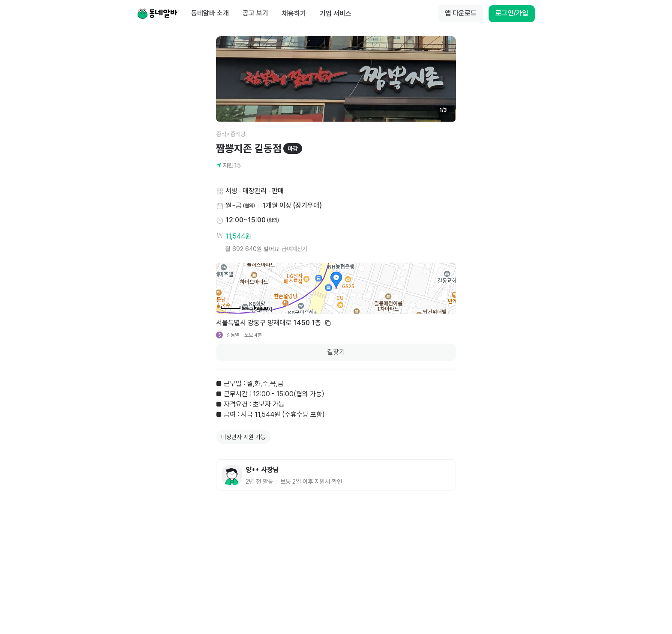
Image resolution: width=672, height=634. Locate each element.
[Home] (157, 14)
